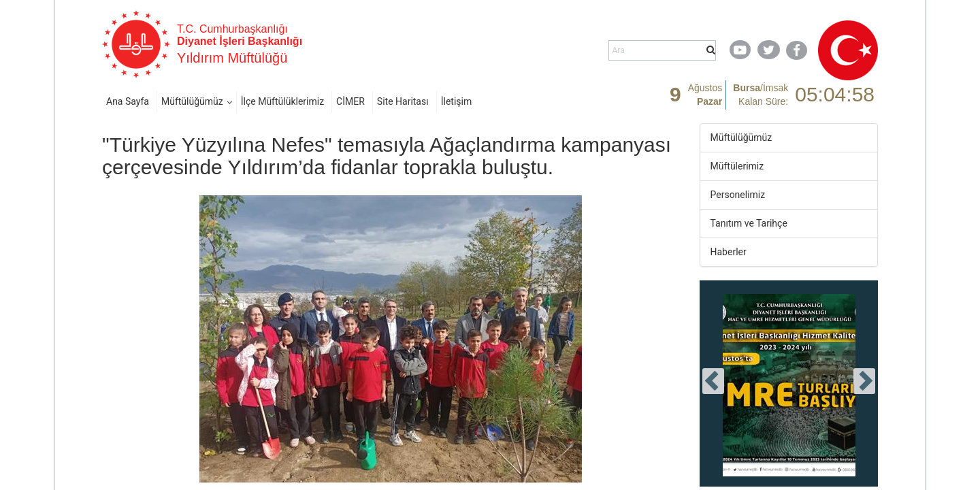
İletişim (457, 101)
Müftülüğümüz (192, 101)
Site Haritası (403, 101)
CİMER (350, 101)
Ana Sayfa (128, 101)
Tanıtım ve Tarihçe (749, 223)
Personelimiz (738, 195)
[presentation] (713, 381)
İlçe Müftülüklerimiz (282, 101)
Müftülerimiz (737, 166)
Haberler (729, 252)
